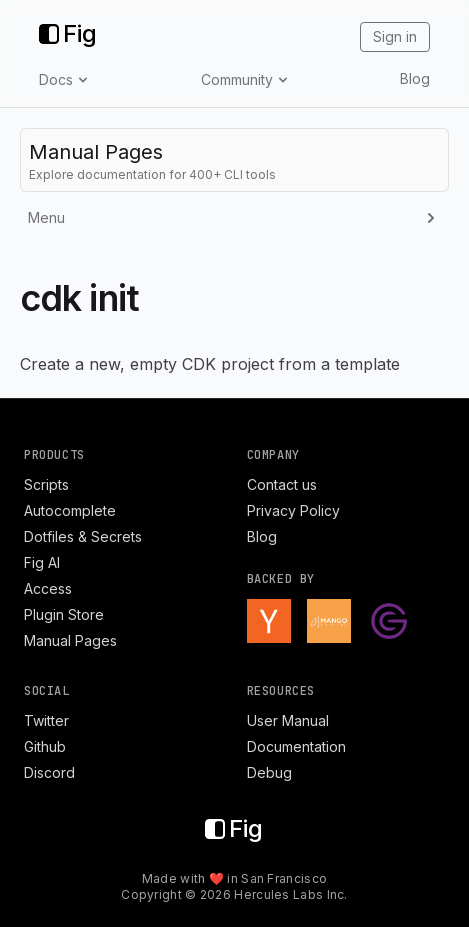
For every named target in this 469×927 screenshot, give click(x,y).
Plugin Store (64, 614)
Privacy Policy (293, 510)
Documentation (296, 746)
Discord (49, 772)
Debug (269, 772)
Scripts (46, 484)
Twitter (46, 720)
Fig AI (42, 562)
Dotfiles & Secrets (83, 536)
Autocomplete (70, 510)
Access (48, 588)
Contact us (282, 484)
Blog (415, 78)
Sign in (395, 36)
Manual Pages (70, 640)
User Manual (288, 720)
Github (45, 746)
